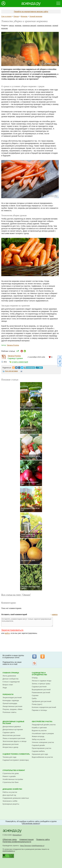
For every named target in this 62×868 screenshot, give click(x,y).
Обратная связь (10, 839)
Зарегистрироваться (12, 630)
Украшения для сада (40, 754)
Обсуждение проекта (31, 823)
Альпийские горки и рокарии (43, 733)
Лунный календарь (10, 703)
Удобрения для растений (42, 701)
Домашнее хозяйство (12, 789)
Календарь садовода (11, 700)
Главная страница (11, 673)
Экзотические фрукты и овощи (15, 741)
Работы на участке (10, 792)
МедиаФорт (17, 835)
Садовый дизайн (38, 745)
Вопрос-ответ (8, 685)
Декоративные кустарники (13, 729)
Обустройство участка (42, 722)
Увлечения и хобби (10, 801)
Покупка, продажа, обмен (12, 709)
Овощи (16, 16)
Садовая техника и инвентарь (16, 754)
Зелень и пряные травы (41, 684)
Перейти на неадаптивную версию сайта (31, 12)
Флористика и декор (10, 747)
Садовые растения (39, 687)
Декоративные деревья (12, 727)
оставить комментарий (20, 362)
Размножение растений (41, 692)
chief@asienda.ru (38, 846)
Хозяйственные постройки (13, 779)
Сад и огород (6, 16)
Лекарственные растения (12, 706)
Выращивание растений (41, 690)
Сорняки (35, 695)
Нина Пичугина (25, 846)
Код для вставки (11, 371)
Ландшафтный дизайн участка (44, 725)
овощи (12, 25)
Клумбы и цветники (39, 728)
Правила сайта (43, 839)
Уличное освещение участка (43, 742)
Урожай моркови (36, 16)
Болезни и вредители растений (44, 707)
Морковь (24, 16)
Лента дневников (9, 676)
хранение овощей (29, 25)
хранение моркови (44, 25)
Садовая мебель (38, 751)
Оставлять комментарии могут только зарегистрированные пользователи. (27, 622)
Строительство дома (11, 773)
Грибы (34, 698)
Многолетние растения (11, 735)
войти (7, 633)
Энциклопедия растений (12, 697)
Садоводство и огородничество (39, 674)
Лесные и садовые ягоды (42, 681)
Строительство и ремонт (14, 770)
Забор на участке (39, 739)
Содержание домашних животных (16, 798)
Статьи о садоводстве (11, 682)
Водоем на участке (39, 731)
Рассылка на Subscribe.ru (34, 663)
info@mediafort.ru (9, 851)
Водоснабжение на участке (42, 757)
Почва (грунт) (37, 704)
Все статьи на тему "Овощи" (16, 595)
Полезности (8, 694)
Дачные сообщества (11, 679)
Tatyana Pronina (13, 345)
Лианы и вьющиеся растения (14, 738)
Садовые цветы (9, 732)
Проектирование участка (42, 748)
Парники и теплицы (39, 710)
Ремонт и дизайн (9, 776)
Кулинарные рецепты (11, 804)
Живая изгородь (38, 736)
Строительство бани (11, 782)
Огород (35, 678)
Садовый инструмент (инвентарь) (16, 760)
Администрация (26, 839)
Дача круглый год (9, 795)
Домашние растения (11, 744)
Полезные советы (9, 712)
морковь (18, 25)
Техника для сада (9, 757)
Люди (5, 688)
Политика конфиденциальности (17, 842)
